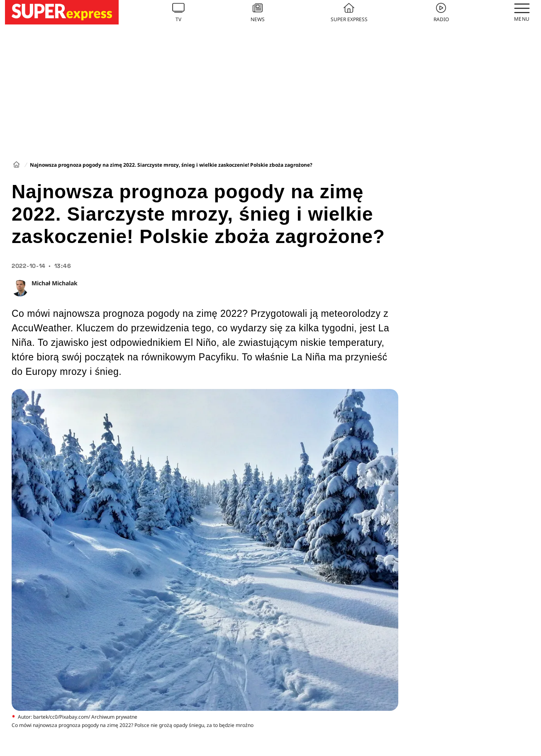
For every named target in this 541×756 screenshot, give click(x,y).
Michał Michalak (55, 283)
